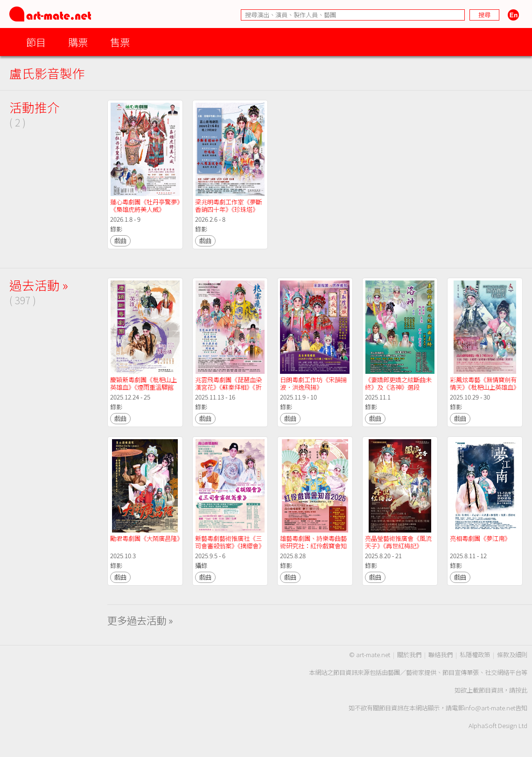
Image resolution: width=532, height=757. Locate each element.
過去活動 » (39, 285)
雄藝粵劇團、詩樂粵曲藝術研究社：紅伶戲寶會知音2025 (313, 546)
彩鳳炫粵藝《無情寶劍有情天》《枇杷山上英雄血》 (485, 383)
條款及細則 (512, 655)
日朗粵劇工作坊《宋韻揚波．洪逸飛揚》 (313, 383)
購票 (78, 42)
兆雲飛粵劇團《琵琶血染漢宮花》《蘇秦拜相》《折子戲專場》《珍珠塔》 (228, 387)
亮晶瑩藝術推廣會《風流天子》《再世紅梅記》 (398, 542)
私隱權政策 (475, 655)
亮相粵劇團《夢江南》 (480, 538)
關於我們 (409, 655)
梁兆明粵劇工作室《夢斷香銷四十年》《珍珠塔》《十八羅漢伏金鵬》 (228, 209)
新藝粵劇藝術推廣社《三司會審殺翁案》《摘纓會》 (230, 542)
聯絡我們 (441, 655)
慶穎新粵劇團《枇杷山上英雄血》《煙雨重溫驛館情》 (143, 387)
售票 (120, 42)
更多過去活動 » (140, 620)
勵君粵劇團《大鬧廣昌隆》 (147, 538)
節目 (36, 42)
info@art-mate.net (490, 708)
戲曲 (120, 241)
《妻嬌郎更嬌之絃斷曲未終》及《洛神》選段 (398, 383)
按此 (521, 690)
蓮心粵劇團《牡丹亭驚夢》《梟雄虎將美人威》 (145, 206)
